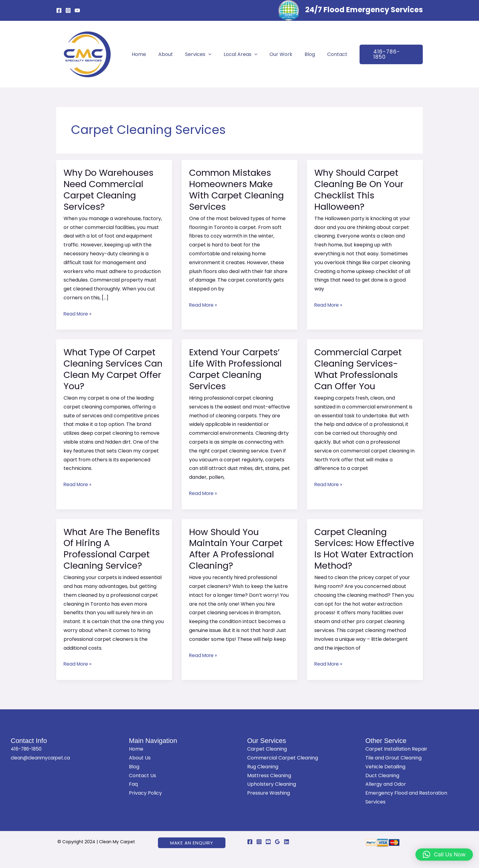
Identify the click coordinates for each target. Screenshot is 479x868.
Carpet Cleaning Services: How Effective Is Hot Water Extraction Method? (362, 549)
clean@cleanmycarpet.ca (42, 758)
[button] (384, 54)
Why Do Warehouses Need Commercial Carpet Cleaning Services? (110, 190)
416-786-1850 (27, 749)
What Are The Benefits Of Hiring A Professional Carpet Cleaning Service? (113, 549)
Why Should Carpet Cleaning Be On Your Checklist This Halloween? (360, 190)
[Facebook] (59, 10)
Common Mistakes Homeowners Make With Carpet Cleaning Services (238, 190)
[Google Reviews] (277, 842)
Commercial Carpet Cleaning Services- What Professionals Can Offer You (360, 369)
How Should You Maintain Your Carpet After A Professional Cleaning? (237, 549)
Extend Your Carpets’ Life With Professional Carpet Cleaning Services (237, 369)
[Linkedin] (287, 842)
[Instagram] (68, 10)
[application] (211, 54)
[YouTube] (77, 10)
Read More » (78, 314)
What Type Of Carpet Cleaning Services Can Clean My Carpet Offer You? (112, 369)
